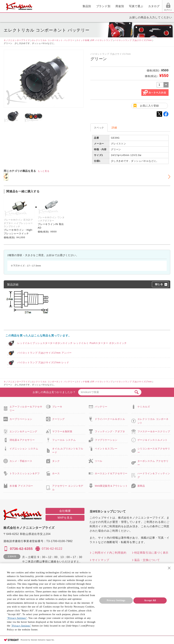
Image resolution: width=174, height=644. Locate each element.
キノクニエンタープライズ (17, 40)
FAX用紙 (155, 10)
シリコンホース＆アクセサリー (154, 450)
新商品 (141, 486)
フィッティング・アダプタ (110, 431)
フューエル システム (64, 440)
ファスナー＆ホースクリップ (154, 431)
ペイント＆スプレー (106, 449)
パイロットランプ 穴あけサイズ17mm (133, 40)
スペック (99, 128)
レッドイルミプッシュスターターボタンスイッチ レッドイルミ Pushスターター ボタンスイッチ (72, 343)
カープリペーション (21, 419)
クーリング (58, 419)
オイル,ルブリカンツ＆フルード (68, 450)
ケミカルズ (144, 407)
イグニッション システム (24, 449)
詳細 (114, 128)
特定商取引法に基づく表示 (151, 553)
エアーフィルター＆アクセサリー (26, 408)
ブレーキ (57, 407)
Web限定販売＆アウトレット (111, 486)
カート (169, 7)
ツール (99, 461)
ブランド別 (64, 6)
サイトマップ (101, 560)
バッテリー (101, 407)
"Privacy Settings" (17, 618)
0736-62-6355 (21, 549)
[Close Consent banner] (169, 568)
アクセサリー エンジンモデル (68, 488)
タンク (56, 461)
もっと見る (44, 171)
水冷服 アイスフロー (21, 486)
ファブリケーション (106, 440)
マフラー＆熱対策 (62, 431)
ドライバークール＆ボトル (110, 419)
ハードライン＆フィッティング (154, 475)
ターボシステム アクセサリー (153, 463)
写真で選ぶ (97, 6)
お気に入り (142, 10)
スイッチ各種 (83, 40)
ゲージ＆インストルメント (153, 440)
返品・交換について (147, 560)
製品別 (48, 6)
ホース (56, 473)
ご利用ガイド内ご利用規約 (109, 553)
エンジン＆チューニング (23, 431)
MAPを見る (65, 518)
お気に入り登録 (149, 106)
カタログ (115, 6)
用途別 (81, 6)
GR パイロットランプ (102, 40)
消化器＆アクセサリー (22, 440)
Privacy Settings (116, 600)
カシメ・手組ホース (21, 461)
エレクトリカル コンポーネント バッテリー (53, 40)
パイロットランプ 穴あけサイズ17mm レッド (43, 362)
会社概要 (65, 511)
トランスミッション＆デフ (25, 473)
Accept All (150, 600)
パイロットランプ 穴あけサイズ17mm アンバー (44, 353)
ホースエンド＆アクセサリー (111, 473)
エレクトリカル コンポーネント (153, 421)
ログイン (129, 10)
